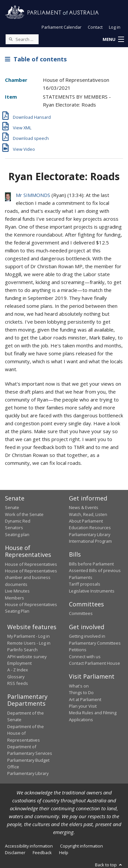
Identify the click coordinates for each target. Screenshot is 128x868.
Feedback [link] (42, 852)
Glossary (16, 677)
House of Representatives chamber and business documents (31, 578)
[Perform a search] (11, 39)
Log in (115, 27)
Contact (95, 27)
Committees (81, 613)
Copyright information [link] (81, 846)
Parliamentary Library (90, 534)
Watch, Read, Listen (88, 514)
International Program (90, 541)
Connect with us (85, 657)
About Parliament (86, 521)
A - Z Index (18, 670)
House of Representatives (31, 564)
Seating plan (17, 534)
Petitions (78, 650)
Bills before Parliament (91, 564)
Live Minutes (17, 591)
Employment (19, 663)
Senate (12, 507)
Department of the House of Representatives (26, 733)
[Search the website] (22, 39)
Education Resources (90, 528)
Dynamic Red (18, 521)
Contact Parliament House (95, 663)
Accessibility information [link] (29, 846)
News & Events (84, 507)
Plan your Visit (83, 706)
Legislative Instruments (92, 591)
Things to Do (81, 692)
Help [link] (64, 852)
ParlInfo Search (22, 650)
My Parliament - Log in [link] (29, 636)
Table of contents (36, 59)
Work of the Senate (24, 514)
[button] (113, 40)
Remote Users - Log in (29, 643)
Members (15, 598)
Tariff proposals (85, 584)
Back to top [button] (109, 865)
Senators (14, 528)
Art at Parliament (85, 699)
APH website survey (27, 657)
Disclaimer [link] (15, 852)
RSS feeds (18, 683)
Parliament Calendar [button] (62, 27)
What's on (79, 686)
